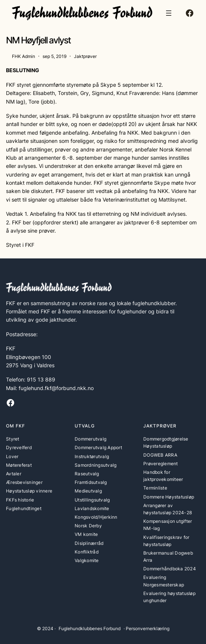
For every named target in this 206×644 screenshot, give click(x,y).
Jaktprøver (85, 56)
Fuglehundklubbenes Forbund (90, 628)
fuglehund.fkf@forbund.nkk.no (56, 388)
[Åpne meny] (169, 13)
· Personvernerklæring (146, 628)
